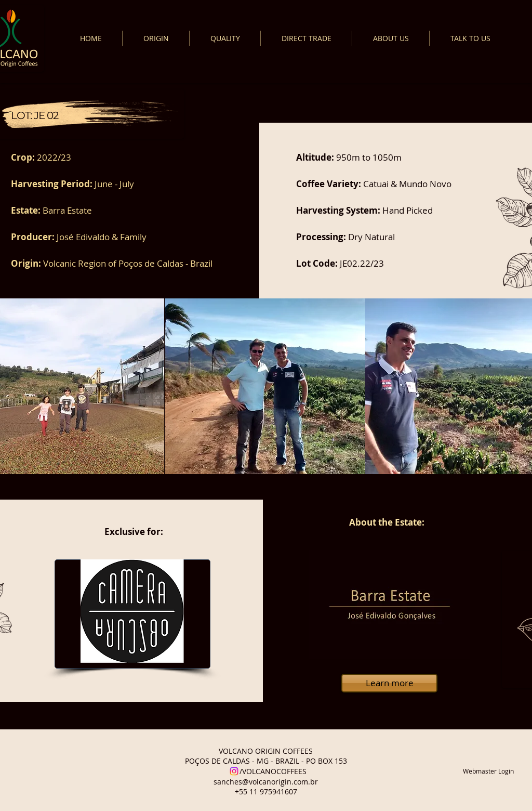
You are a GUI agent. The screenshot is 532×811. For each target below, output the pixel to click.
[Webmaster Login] (488, 771)
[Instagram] (234, 771)
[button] (265, 386)
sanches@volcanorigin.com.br (266, 782)
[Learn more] (389, 683)
